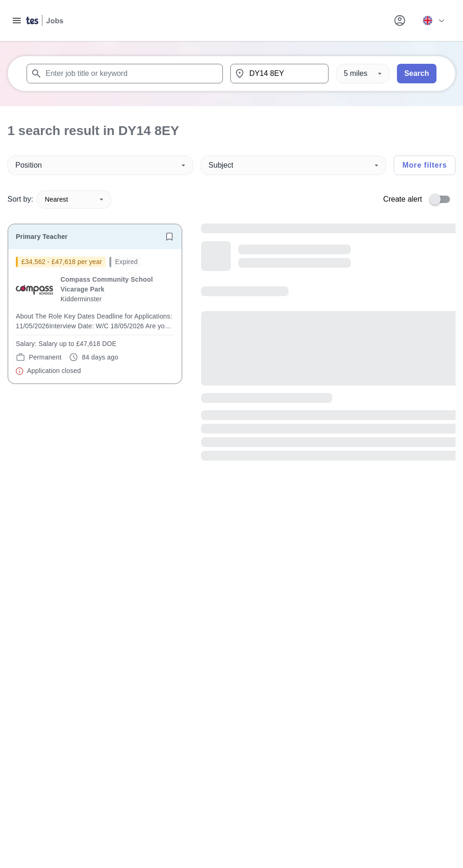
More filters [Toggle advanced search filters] (425, 165)
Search (417, 73)
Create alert (403, 199)
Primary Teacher (42, 237)
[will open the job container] (95, 316)
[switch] (443, 199)
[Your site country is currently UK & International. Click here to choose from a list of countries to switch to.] (433, 20)
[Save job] (169, 237)
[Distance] (363, 74)
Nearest (74, 199)
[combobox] (125, 74)
